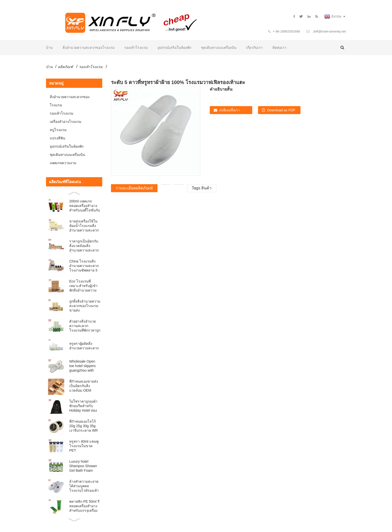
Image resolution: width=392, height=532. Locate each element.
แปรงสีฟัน (57, 138)
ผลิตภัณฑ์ (65, 67)
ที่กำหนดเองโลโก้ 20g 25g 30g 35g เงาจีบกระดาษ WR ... (83, 426)
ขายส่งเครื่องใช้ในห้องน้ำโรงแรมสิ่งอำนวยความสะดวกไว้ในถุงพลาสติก (84, 226)
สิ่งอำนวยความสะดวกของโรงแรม (88, 48)
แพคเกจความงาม (63, 163)
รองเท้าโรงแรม (136, 48)
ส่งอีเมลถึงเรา (230, 110)
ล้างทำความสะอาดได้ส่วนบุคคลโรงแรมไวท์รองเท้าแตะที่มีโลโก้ (84, 486)
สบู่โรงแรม (58, 130)
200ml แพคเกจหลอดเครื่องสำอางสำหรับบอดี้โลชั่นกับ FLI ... (85, 206)
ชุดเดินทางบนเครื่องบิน (219, 48)
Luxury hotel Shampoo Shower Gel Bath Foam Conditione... (83, 466)
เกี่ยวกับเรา (254, 48)
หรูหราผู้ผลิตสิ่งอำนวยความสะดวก (84, 346)
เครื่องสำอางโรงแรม (65, 122)
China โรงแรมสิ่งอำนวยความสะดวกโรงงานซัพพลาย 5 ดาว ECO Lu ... (84, 266)
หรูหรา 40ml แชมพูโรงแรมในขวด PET (84, 446)
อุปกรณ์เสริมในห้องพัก (174, 48)
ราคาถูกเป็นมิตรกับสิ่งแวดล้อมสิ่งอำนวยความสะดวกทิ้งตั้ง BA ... (84, 246)
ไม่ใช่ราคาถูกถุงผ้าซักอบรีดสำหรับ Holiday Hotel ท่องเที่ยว (83, 406)
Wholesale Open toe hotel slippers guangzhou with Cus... (82, 366)
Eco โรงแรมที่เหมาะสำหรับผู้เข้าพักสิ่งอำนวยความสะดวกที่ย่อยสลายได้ (83, 286)
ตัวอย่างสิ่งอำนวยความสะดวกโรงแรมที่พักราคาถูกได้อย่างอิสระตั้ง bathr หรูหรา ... (85, 326)
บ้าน (49, 48)
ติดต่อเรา (279, 48)
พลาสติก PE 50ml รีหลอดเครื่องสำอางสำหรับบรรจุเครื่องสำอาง (84, 506)
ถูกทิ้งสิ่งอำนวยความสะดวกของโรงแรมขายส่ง (85, 306)
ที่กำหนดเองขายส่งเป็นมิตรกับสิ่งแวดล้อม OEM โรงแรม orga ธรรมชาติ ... (84, 386)
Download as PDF (281, 110)
